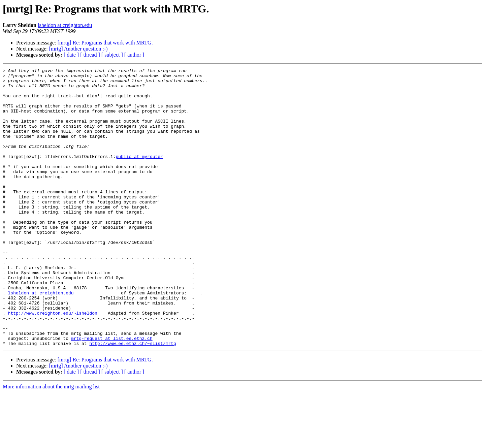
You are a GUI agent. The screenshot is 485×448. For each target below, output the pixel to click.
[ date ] (71, 55)
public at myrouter (139, 174)
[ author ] (134, 55)
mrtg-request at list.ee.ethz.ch (112, 393)
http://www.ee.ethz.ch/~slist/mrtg (133, 399)
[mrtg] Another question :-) (78, 49)
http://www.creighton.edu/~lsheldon (53, 362)
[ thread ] (90, 55)
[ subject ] (112, 55)
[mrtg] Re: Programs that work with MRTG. (105, 43)
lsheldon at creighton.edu (65, 25)
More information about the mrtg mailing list (51, 442)
